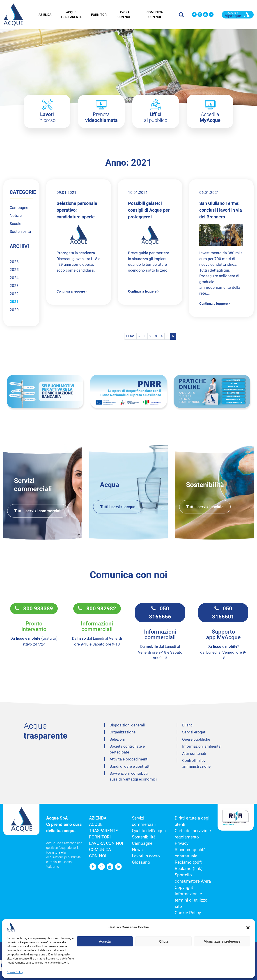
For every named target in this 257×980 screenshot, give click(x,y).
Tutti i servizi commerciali (38, 511)
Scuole (15, 224)
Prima (130, 336)
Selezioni (117, 739)
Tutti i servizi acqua (118, 507)
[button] (248, 927)
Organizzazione (123, 732)
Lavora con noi (124, 14)
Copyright (184, 888)
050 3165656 (160, 613)
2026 (14, 262)
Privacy (182, 843)
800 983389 (34, 609)
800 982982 (97, 609)
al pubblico (156, 117)
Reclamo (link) (189, 869)
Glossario (141, 862)
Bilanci (188, 725)
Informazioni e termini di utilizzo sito (191, 900)
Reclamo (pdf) (189, 862)
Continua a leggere (72, 291)
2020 (14, 310)
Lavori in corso (146, 856)
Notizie (16, 215)
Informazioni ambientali (202, 746)
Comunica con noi (155, 14)
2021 (14, 302)
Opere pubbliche (196, 739)
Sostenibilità (20, 231)
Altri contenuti (194, 753)
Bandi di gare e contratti (130, 766)
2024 (14, 278)
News (137, 850)
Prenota (101, 117)
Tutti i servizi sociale (205, 507)
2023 (14, 286)
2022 (14, 294)
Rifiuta (164, 941)
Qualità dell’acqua (149, 831)
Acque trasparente (71, 14)
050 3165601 (223, 613)
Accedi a (210, 117)
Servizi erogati (194, 732)
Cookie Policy (15, 972)
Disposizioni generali (127, 725)
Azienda (45, 14)
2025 (14, 270)
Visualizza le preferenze (222, 941)
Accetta (105, 941)
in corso (47, 117)
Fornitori (99, 14)
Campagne (19, 208)
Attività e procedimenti (129, 759)
